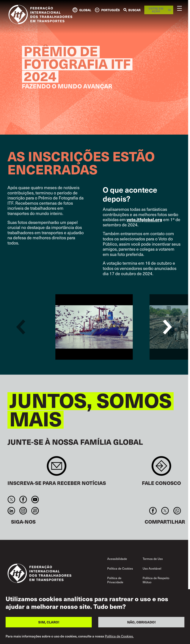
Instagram (23, 511)
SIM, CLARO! (49, 622)
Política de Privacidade (115, 580)
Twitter (11, 499)
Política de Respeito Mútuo (156, 580)
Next (167, 327)
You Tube (35, 499)
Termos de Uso (153, 559)
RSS (35, 511)
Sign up (57, 468)
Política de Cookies (120, 568)
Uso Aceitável (152, 568)
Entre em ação (156, 10)
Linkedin (11, 511)
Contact (161, 468)
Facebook (23, 499)
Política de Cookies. (119, 636)
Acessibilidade (117, 559)
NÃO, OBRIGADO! (141, 622)
